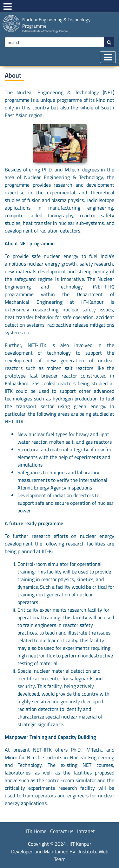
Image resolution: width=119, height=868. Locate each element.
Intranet (86, 831)
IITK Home (35, 831)
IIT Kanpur (80, 844)
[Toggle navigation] (108, 57)
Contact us (62, 831)
